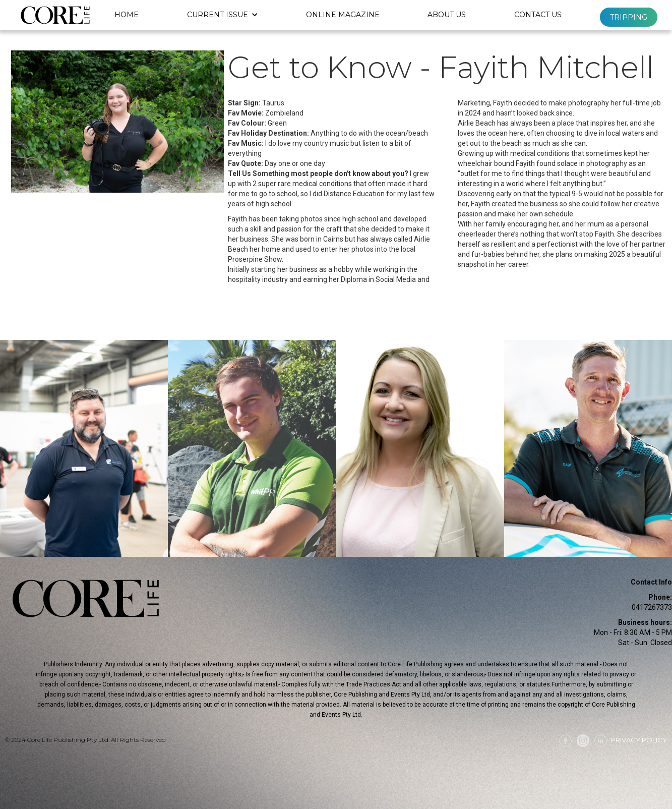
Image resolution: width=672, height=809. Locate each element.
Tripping (629, 17)
